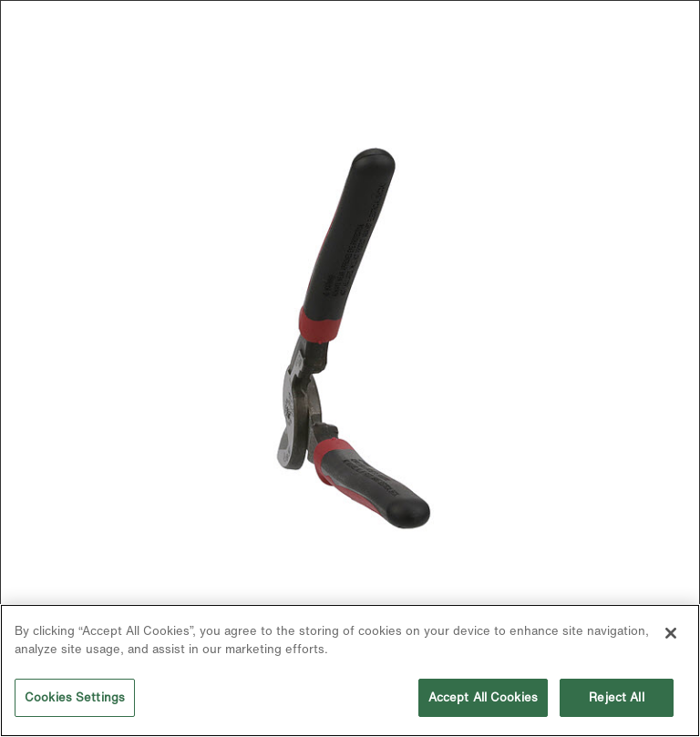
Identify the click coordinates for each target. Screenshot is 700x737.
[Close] (671, 633)
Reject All (616, 697)
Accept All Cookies (483, 697)
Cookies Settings (75, 697)
